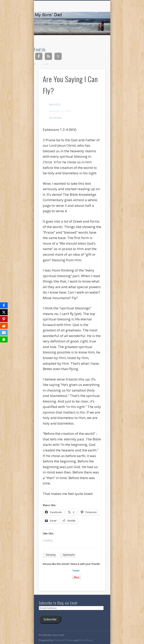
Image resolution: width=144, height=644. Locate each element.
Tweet (76, 571)
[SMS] (4, 339)
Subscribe (50, 619)
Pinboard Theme (64, 640)
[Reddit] (4, 326)
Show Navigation (95, 36)
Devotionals (55, 118)
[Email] (4, 333)
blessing (51, 555)
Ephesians (69, 555)
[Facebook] (4, 305)
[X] (4, 312)
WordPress (86, 640)
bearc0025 (55, 104)
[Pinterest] (4, 319)
